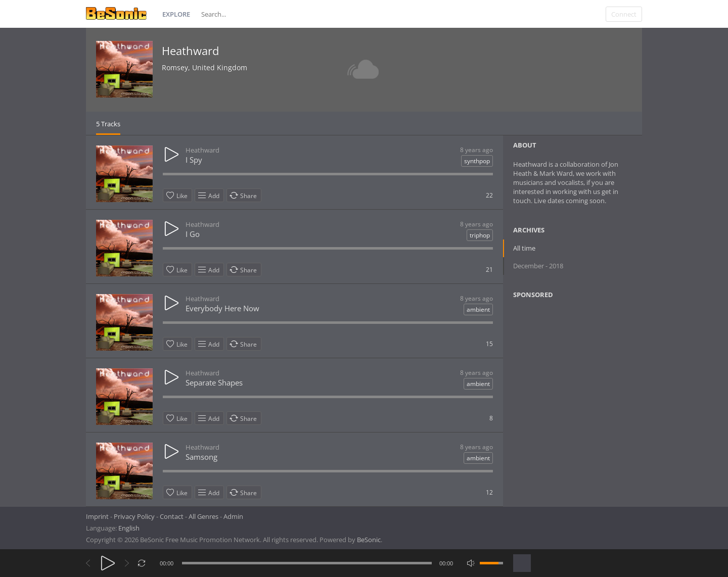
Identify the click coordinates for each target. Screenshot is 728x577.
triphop (480, 235)
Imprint (97, 516)
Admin (233, 516)
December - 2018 (538, 266)
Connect (624, 14)
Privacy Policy (134, 516)
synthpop (477, 161)
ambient (478, 309)
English (129, 528)
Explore (176, 14)
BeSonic (369, 540)
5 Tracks (108, 124)
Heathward (190, 51)
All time (524, 248)
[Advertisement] (562, 389)
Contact (172, 516)
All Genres (203, 516)
